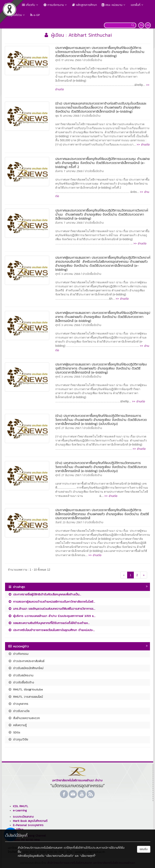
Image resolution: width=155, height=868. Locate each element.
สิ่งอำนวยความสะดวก (24, 718)
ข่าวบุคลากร (18, 704)
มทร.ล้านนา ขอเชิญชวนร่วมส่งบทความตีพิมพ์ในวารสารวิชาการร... (52, 609)
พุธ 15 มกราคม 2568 (67, 116)
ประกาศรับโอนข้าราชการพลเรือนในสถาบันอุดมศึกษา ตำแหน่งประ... (51, 630)
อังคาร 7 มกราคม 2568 (69, 171)
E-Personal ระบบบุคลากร (28, 825)
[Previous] (124, 575)
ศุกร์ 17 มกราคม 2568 (68, 60)
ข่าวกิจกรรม (18, 654)
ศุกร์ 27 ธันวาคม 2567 (68, 428)
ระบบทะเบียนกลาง (23, 817)
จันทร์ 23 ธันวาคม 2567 (69, 522)
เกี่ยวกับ (30, 5)
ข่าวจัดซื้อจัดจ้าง (93, 60)
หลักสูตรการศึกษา (85, 5)
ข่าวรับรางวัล (19, 711)
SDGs (14, 732)
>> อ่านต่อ (143, 144)
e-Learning (20, 810)
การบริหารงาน (56, 5)
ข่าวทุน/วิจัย (18, 739)
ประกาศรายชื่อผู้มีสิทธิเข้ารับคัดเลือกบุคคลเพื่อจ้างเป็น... (45, 594)
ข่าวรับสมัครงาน (21, 675)
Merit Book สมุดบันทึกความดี (30, 821)
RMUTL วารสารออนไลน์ (25, 697)
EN (148, 25)
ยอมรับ (144, 849)
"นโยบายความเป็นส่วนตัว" (60, 856)
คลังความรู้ (17, 725)
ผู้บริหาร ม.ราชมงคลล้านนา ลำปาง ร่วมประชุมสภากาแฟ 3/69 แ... (52, 616)
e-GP (35, 15)
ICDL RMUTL (20, 806)
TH (141, 25)
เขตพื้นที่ (137, 5)
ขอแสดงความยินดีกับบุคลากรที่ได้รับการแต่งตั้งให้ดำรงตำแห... (49, 623)
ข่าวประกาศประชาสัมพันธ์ (26, 661)
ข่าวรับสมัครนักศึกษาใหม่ (26, 668)
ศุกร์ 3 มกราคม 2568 (68, 274)
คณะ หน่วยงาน (114, 5)
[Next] (144, 575)
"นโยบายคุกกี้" (88, 856)
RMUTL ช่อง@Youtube (25, 689)
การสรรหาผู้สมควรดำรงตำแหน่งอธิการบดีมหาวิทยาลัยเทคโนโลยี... (52, 602)
